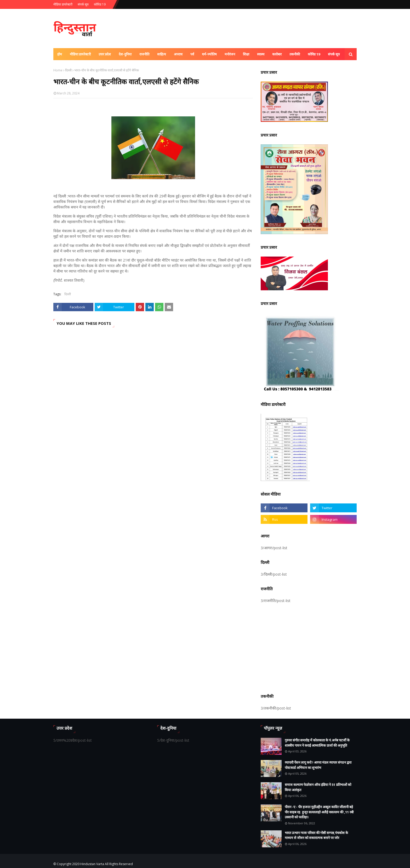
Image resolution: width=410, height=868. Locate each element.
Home (58, 70)
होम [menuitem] (60, 54)
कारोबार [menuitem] (277, 54)
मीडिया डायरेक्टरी (63, 4)
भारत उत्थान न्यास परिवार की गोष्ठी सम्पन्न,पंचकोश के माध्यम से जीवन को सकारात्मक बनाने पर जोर (316, 835)
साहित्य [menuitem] (162, 54)
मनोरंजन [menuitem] (230, 54)
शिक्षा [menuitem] (246, 54)
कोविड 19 (100, 4)
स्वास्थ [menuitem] (261, 54)
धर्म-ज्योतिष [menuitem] (209, 54)
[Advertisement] (309, 648)
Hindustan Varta (92, 864)
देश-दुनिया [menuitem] (125, 54)
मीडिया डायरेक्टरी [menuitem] (80, 54)
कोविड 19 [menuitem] (314, 54)
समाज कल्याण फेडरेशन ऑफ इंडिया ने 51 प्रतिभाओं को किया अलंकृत (318, 787)
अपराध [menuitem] (178, 54)
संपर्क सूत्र (83, 4)
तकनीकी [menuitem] (295, 54)
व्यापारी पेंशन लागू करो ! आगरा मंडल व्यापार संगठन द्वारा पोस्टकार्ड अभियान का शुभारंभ (318, 765)
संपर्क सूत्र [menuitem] (334, 54)
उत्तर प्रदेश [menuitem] (105, 54)
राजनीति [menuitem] (144, 54)
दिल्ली (68, 70)
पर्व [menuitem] (192, 54)
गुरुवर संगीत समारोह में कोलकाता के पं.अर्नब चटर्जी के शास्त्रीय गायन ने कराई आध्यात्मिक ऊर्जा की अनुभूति (317, 743)
